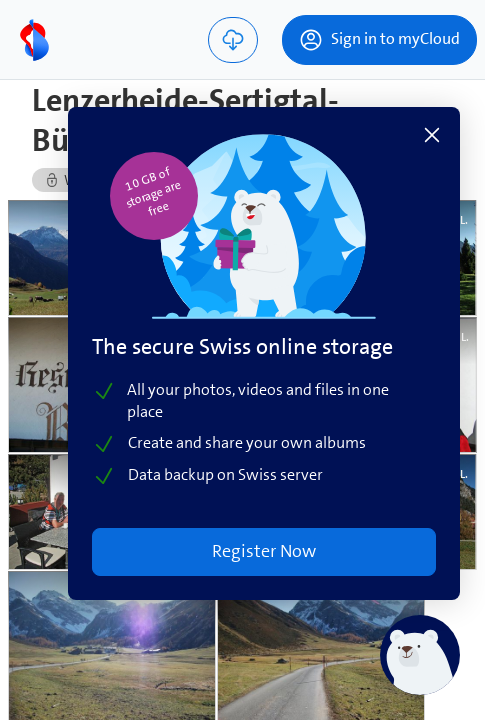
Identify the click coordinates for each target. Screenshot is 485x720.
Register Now (269, 553)
